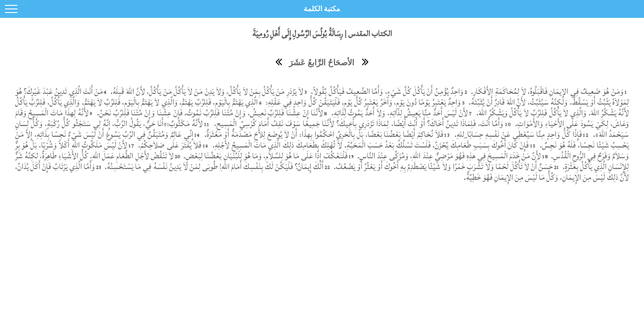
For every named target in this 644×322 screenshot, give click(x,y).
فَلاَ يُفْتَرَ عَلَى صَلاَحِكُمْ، (169, 145)
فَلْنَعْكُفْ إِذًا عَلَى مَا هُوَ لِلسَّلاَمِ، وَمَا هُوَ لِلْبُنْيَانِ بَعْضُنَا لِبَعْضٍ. (264, 156)
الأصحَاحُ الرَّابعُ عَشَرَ (322, 63)
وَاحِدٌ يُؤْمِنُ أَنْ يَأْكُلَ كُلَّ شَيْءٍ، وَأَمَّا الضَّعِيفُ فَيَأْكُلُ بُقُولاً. (386, 91)
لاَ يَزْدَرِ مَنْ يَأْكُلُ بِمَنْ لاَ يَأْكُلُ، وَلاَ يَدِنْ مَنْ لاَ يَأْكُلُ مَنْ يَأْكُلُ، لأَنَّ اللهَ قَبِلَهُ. (206, 91)
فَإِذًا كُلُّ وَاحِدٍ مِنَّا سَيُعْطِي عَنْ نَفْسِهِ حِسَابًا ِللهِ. (518, 134)
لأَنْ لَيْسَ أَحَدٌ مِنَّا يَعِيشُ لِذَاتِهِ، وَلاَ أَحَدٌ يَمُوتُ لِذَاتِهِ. (398, 113)
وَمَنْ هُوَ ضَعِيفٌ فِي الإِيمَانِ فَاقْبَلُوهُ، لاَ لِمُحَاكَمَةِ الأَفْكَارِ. (546, 91)
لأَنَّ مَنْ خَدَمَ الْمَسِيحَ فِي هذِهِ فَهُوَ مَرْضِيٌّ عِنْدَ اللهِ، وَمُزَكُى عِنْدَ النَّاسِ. (448, 156)
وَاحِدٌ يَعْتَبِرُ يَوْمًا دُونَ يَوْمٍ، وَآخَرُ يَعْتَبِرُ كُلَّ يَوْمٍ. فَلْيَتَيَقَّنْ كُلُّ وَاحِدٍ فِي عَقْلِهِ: (362, 102)
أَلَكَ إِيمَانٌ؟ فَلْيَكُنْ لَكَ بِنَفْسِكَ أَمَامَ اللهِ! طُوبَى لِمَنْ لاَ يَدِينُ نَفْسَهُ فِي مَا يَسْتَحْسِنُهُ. (213, 167)
